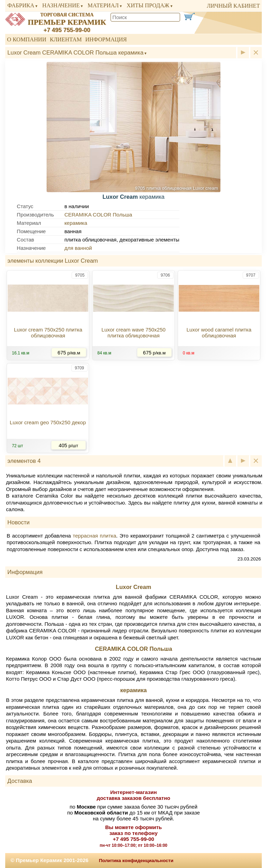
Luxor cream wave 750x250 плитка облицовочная (133, 333)
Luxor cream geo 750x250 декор (48, 422)
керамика (76, 223)
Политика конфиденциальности (136, 861)
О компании (27, 39)
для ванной (78, 248)
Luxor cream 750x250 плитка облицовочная (48, 333)
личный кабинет (233, 6)
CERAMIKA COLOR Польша (98, 215)
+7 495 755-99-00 (67, 30)
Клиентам (66, 39)
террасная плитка (94, 536)
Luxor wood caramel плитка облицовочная (219, 333)
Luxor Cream (133, 587)
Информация (106, 39)
